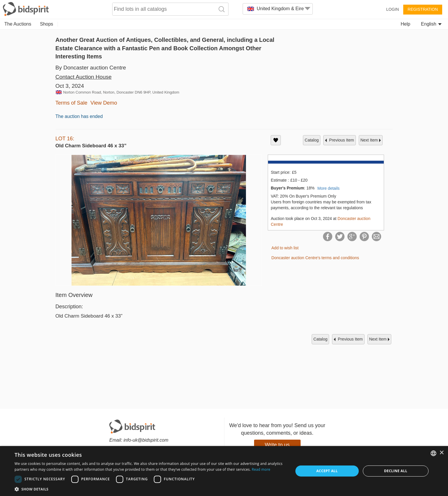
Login (392, 9)
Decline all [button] (396, 471)
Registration (423, 9)
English (431, 24)
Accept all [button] (327, 471)
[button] (150, 489)
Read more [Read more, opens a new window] (261, 469)
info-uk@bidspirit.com (146, 440)
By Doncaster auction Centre (91, 68)
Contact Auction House (84, 77)
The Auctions (18, 24)
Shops (47, 24)
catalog (312, 140)
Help (405, 24)
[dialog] (224, 471)
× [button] (441, 453)
